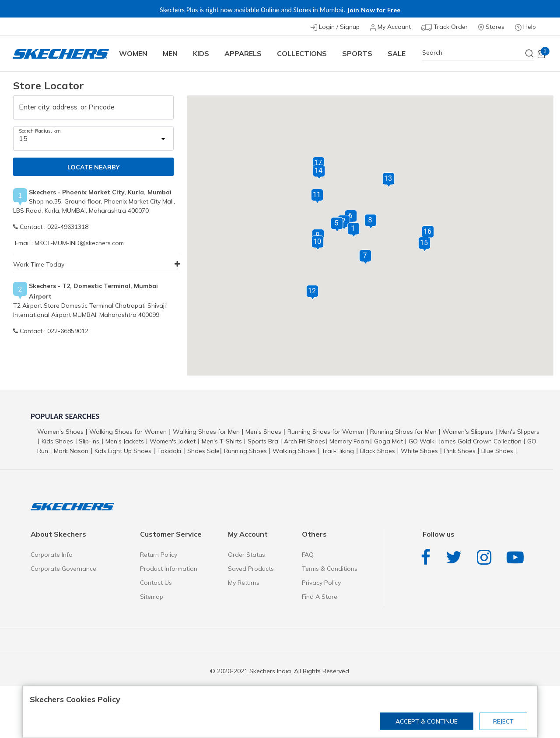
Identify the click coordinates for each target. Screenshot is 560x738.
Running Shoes (245, 451)
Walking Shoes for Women (128, 432)
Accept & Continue (427, 721)
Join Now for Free (374, 10)
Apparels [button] (243, 53)
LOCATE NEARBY (93, 167)
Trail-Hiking (338, 451)
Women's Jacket (173, 441)
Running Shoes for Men (403, 432)
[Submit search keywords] (530, 53)
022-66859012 (68, 331)
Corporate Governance (63, 569)
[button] (353, 230)
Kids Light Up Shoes (123, 451)
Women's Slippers (468, 432)
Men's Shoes (263, 432)
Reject (503, 721)
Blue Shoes (497, 451)
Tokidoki (169, 451)
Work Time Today (39, 264)
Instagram (486, 557)
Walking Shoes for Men (206, 432)
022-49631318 (68, 227)
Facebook (428, 557)
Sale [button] (397, 53)
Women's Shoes (60, 432)
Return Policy (159, 555)
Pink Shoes (460, 451)
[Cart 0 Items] (541, 54)
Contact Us (156, 583)
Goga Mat (388, 441)
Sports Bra (263, 441)
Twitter (456, 557)
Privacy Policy (321, 583)
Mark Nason (71, 451)
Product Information (169, 569)
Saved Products (251, 569)
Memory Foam (349, 441)
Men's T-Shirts (222, 441)
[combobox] (478, 53)
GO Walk (422, 441)
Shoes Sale (203, 451)
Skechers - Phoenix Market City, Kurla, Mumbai (100, 192)
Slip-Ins (89, 441)
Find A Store (320, 597)
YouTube (517, 557)
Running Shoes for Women (326, 432)
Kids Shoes (57, 441)
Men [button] (170, 53)
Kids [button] (201, 53)
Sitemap (152, 597)
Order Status (247, 555)
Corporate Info (52, 555)
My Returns (244, 583)
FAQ (308, 555)
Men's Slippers (519, 432)
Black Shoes (378, 451)
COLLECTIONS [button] (302, 53)
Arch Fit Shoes (304, 441)
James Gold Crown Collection (480, 441)
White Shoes (419, 451)
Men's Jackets (125, 441)
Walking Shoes (294, 451)
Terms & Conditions (330, 569)
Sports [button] (357, 53)
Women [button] (133, 53)
